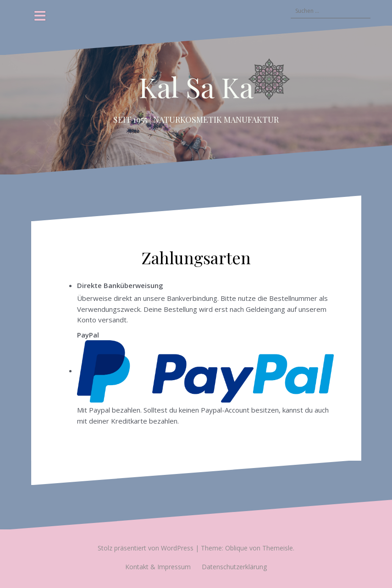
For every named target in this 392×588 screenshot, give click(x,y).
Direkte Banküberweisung (120, 285)
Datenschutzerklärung (234, 567)
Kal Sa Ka (196, 87)
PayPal (205, 366)
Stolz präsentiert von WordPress (146, 548)
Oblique (236, 548)
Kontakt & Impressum (158, 567)
